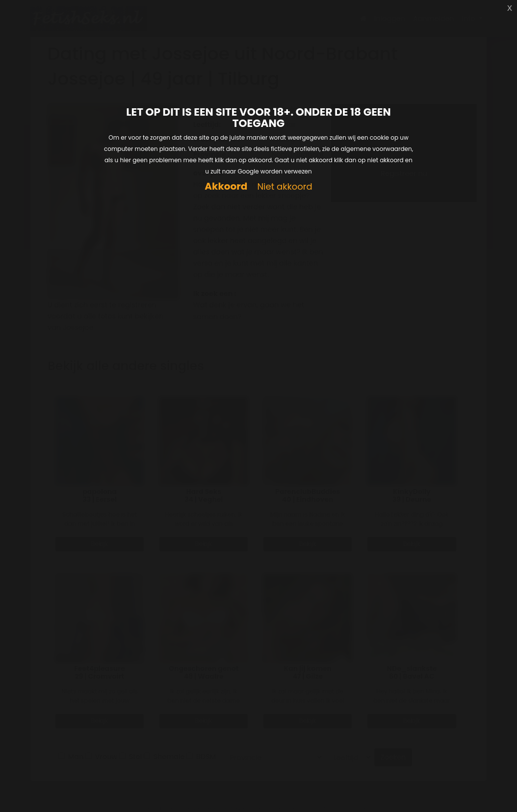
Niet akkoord (284, 187)
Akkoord (226, 186)
